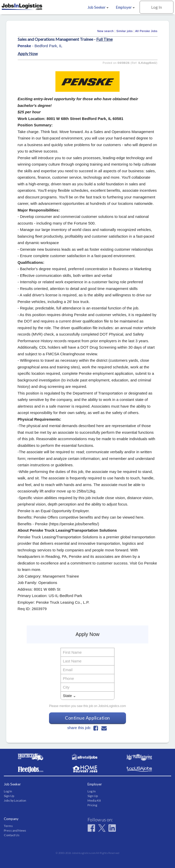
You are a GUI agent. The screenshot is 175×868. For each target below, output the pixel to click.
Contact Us (12, 835)
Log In (157, 7)
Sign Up (9, 796)
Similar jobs (125, 31)
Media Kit (94, 800)
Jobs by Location (15, 800)
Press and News (15, 830)
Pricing (92, 805)
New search (105, 31)
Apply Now (28, 53)
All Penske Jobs (146, 31)
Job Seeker (98, 7)
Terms (8, 826)
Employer (125, 7)
